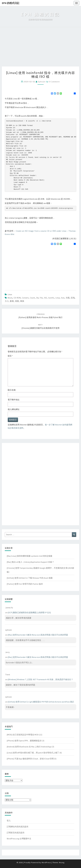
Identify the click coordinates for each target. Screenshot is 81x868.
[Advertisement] (40, 48)
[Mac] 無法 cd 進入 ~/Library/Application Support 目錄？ (30, 562)
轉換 (22, 301)
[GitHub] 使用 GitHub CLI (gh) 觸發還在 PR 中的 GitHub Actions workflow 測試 (41, 702)
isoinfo (51, 298)
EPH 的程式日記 (11, 3)
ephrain (42, 82)
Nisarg (62, 862)
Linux (10, 294)
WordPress (46, 862)
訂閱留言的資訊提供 (16, 833)
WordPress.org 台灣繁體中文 (19, 839)
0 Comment (54, 82)
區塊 (73, 298)
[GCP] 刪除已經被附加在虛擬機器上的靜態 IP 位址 (29, 612)
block (10, 298)
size (63, 298)
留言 (10, 356)
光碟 (68, 298)
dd (37, 298)
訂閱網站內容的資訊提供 (18, 827)
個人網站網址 (14, 409)
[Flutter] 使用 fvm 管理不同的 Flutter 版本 (25, 584)
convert (25, 298)
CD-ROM (17, 298)
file (41, 298)
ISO (45, 298)
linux (58, 298)
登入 (9, 821)
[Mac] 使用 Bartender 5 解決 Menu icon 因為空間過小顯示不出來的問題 (38, 635)
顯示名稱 (12, 390)
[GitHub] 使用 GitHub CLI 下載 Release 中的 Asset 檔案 (30, 578)
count (32, 298)
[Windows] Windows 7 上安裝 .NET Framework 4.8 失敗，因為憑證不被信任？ (40, 679)
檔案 (17, 301)
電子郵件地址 (14, 400)
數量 (12, 301)
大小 (7, 301)
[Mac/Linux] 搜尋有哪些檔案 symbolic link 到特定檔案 (30, 556)
